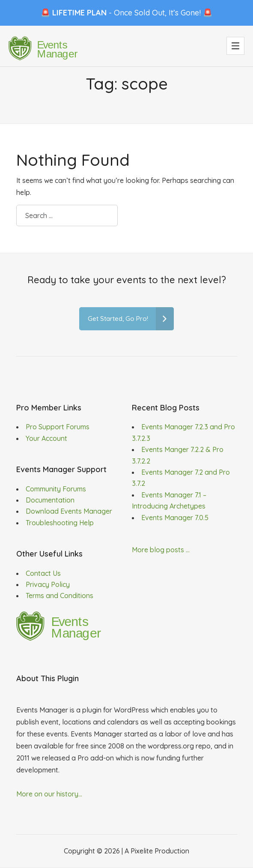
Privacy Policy (48, 584)
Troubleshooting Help (60, 523)
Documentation (50, 500)
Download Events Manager (69, 511)
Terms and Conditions (60, 596)
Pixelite (142, 851)
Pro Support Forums (58, 427)
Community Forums (56, 489)
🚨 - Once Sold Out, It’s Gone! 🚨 (127, 13)
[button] (235, 46)
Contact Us (43, 573)
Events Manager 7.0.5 (175, 518)
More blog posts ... (161, 550)
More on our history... (49, 794)
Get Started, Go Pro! (131, 319)
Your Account (46, 438)
